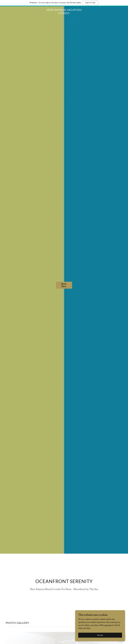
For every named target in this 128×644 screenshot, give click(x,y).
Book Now (64, 285)
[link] (64, 13)
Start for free (90, 3)
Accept (100, 635)
